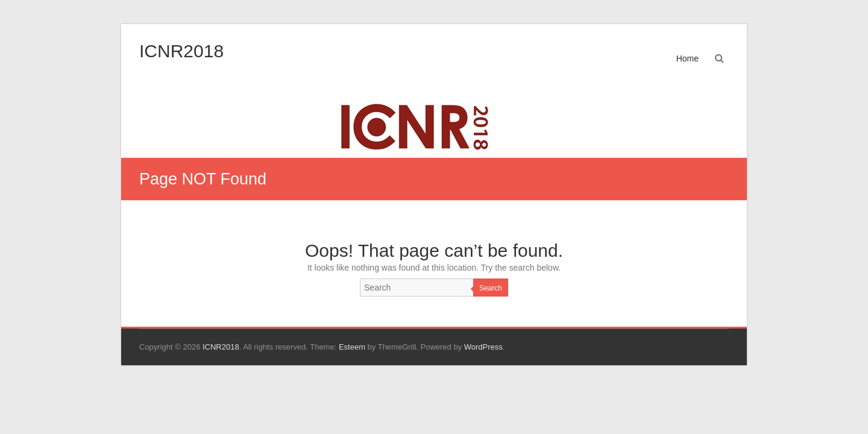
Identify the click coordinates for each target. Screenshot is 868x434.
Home (687, 58)
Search (491, 288)
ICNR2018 (181, 51)
